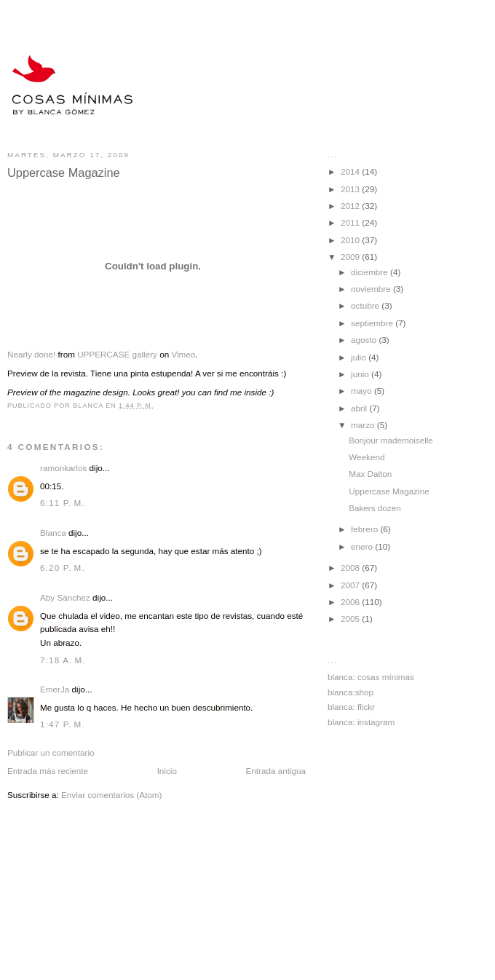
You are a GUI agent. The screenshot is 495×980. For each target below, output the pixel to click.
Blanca (53, 533)
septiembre (373, 323)
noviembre (372, 289)
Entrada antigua (276, 771)
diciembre (371, 272)
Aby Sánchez (65, 597)
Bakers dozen (375, 508)
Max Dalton (370, 474)
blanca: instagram (361, 722)
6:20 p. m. (63, 568)
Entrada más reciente (48, 771)
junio (361, 374)
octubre (366, 305)
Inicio (167, 771)
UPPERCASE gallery (117, 354)
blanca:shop (351, 692)
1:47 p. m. (63, 724)
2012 (351, 206)
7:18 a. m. (63, 660)
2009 (351, 257)
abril (360, 408)
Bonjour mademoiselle (391, 440)
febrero (365, 529)
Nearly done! (31, 354)
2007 (351, 585)
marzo (364, 425)
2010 (351, 240)
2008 (351, 568)
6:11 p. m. (63, 503)
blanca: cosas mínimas (371, 677)
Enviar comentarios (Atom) (111, 795)
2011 (351, 222)
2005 (351, 619)
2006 (351, 602)
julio (360, 357)
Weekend (367, 457)
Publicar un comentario (51, 752)
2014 (351, 171)
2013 (351, 189)
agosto (365, 340)
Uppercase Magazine (389, 491)
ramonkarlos (63, 468)
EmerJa (55, 689)
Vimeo (183, 354)
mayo (363, 391)
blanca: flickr (351, 707)
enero (363, 546)
